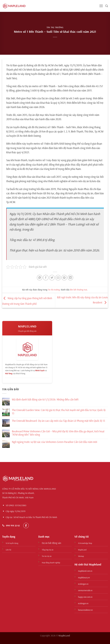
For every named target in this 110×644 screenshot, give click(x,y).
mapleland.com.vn (85, 571)
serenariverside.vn (85, 590)
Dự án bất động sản (51, 543)
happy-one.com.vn (85, 597)
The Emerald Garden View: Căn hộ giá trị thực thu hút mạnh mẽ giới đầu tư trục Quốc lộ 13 (59, 412)
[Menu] (101, 6)
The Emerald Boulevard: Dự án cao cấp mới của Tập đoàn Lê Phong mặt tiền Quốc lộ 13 (58, 421)
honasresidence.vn (85, 610)
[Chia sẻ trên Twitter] (52, 278)
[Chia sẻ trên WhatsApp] (40, 278)
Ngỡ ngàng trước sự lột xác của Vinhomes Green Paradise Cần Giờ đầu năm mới (54, 442)
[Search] (107, 6)
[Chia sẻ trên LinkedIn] (70, 278)
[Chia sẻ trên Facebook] (46, 278)
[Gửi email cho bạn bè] (58, 278)
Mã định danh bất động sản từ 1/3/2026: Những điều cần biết (45, 399)
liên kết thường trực (79, 290)
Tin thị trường (55, 27)
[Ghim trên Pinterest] (64, 278)
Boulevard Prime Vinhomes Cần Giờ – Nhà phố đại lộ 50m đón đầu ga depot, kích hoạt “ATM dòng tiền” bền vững (58, 433)
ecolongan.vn (83, 584)
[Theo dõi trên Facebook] (26, 525)
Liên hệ (8, 550)
